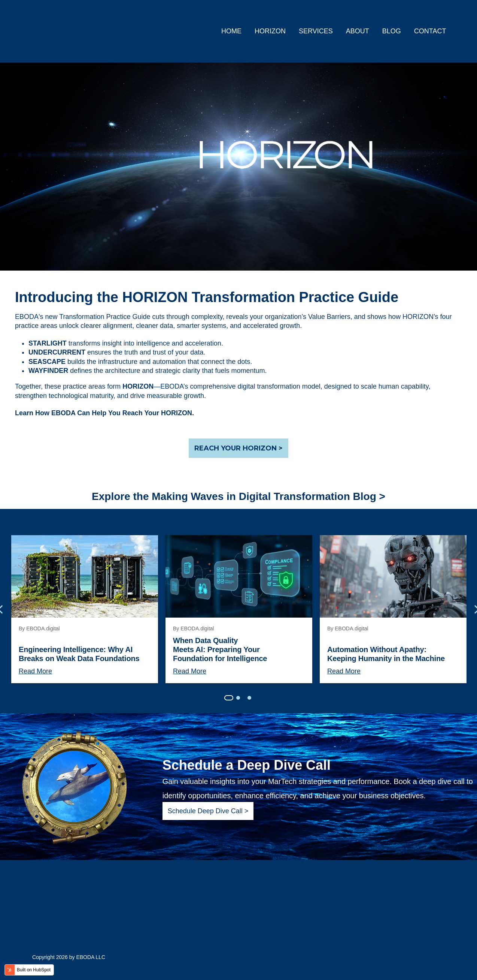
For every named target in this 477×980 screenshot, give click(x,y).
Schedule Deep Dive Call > (208, 811)
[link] (84, 31)
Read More (35, 671)
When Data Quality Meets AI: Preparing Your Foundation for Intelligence (220, 649)
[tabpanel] (85, 609)
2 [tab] (238, 698)
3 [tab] (249, 698)
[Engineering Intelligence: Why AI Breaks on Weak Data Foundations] (85, 576)
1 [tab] (229, 698)
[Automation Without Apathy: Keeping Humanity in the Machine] (393, 576)
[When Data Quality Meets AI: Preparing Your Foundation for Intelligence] (239, 576)
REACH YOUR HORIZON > (238, 448)
